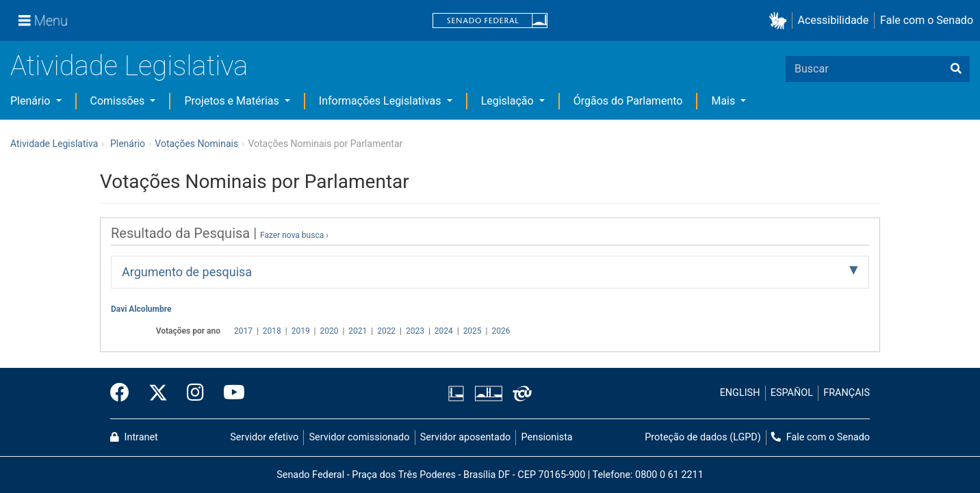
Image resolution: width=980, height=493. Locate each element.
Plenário (31, 101)
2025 (473, 331)
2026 (501, 331)
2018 (272, 331)
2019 (301, 331)
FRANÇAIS (847, 393)
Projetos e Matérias (233, 101)
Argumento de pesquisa (187, 272)
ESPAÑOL (792, 393)
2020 (329, 331)
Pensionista (547, 437)
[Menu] (43, 21)
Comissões (119, 101)
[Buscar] (956, 69)
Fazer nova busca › (294, 235)
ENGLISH (740, 393)
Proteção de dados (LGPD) (703, 437)
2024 (444, 331)
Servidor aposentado (465, 437)
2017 (243, 331)
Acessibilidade (834, 20)
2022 (386, 331)
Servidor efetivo (264, 437)
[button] (781, 21)
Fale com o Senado (927, 20)
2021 (358, 331)
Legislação (509, 101)
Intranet (134, 437)
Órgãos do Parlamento (628, 101)
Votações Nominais (196, 144)
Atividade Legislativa (129, 66)
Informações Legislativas (382, 101)
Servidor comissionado (360, 437)
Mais (724, 101)
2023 (415, 331)
